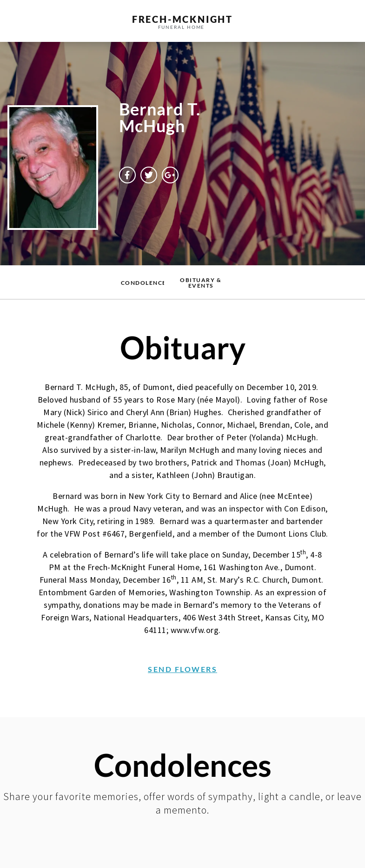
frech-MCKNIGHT (182, 19)
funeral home (182, 27)
